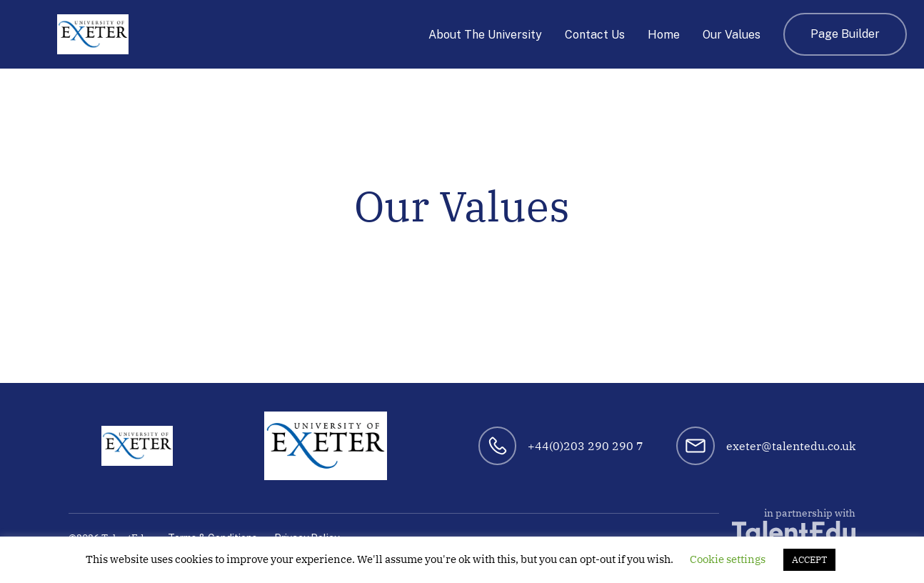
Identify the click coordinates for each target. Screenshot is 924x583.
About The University (485, 35)
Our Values (732, 35)
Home (664, 35)
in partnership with (794, 524)
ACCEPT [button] (809, 560)
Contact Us (595, 35)
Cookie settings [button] (728, 559)
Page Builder (845, 34)
